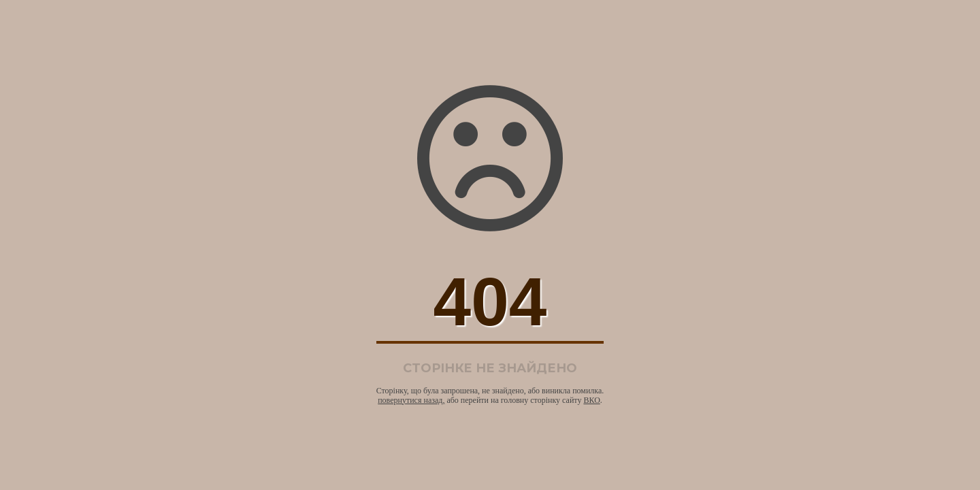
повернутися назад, (411, 400)
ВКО (591, 400)
